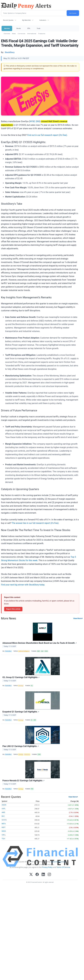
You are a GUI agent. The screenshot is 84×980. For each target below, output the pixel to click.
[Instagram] (49, 875)
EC (32, 720)
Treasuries (42, 34)
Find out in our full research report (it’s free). (47, 135)
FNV (32, 789)
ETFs (29, 28)
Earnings (21, 686)
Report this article (13, 609)
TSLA (3, 839)
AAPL (4, 809)
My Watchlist (26, 20)
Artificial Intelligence (24, 651)
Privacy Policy (47, 867)
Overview (7, 34)
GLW (42, 651)
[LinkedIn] (43, 875)
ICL (32, 686)
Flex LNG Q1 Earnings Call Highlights (21, 746)
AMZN (4, 805)
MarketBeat (8, 651)
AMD (38, 651)
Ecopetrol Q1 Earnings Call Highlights (21, 712)
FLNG (39, 754)
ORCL (4, 835)
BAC (3, 816)
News (14, 34)
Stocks (18, 28)
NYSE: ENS (35, 121)
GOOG (4, 820)
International (32, 34)
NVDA (46, 651)
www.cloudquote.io (58, 862)
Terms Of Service (63, 867)
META (4, 824)
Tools (38, 28)
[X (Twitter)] (31, 875)
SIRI (35, 720)
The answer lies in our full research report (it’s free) (35, 523)
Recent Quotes (8, 20)
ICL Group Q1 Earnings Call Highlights (21, 677)
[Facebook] (37, 875)
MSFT (4, 827)
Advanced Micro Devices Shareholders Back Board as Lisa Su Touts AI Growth (40, 643)
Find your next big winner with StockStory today (23, 585)
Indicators (43, 20)
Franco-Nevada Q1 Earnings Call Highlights (23, 781)
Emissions (27, 754)
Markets (7, 28)
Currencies (21, 34)
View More (77, 618)
